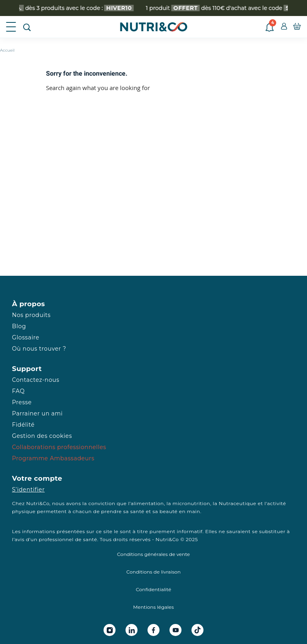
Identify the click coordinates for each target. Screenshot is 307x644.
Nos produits (31, 315)
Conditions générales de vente (153, 554)
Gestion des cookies (42, 436)
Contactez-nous (36, 380)
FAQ (18, 391)
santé (137, 511)
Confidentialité (153, 589)
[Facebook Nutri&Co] (153, 630)
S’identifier (28, 490)
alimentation (147, 503)
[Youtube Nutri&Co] (175, 630)
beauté (168, 511)
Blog (19, 326)
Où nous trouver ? (39, 349)
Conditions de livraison (153, 572)
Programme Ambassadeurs (53, 458)
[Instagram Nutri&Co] (110, 630)
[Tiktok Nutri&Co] (197, 630)
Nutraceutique (237, 503)
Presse (22, 402)
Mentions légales (153, 607)
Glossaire (26, 337)
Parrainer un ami (37, 413)
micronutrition (191, 503)
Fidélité (23, 425)
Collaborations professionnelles (59, 447)
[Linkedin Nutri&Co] (132, 630)
